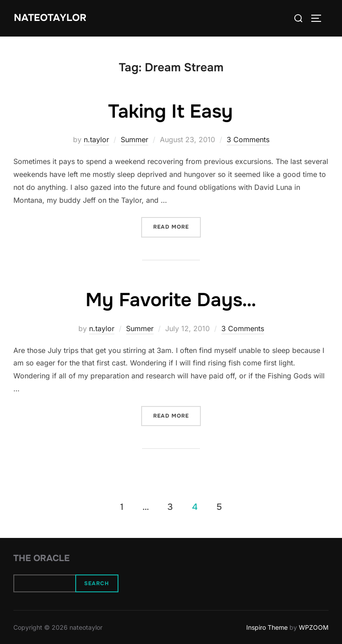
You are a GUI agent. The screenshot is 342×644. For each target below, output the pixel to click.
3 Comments (248, 139)
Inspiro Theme (267, 627)
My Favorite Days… (171, 300)
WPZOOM (314, 627)
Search (97, 583)
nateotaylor (50, 18)
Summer (134, 139)
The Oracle (41, 558)
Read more (177, 226)
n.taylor (96, 139)
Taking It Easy (171, 111)
